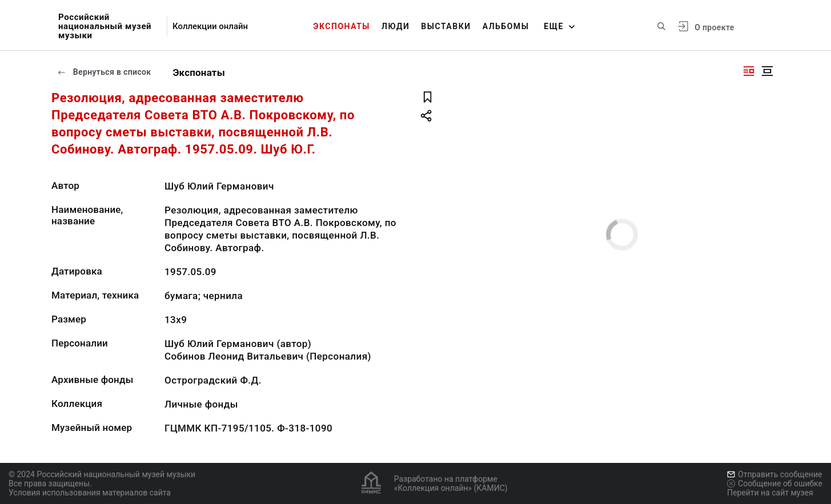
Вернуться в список (104, 72)
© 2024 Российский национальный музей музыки (102, 474)
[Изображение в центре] (767, 71)
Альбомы (506, 26)
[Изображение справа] (749, 71)
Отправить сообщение (774, 474)
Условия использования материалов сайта (90, 493)
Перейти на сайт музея (770, 493)
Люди (396, 26)
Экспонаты (342, 26)
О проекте (714, 27)
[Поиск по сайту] (661, 26)
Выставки (446, 26)
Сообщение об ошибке (775, 483)
